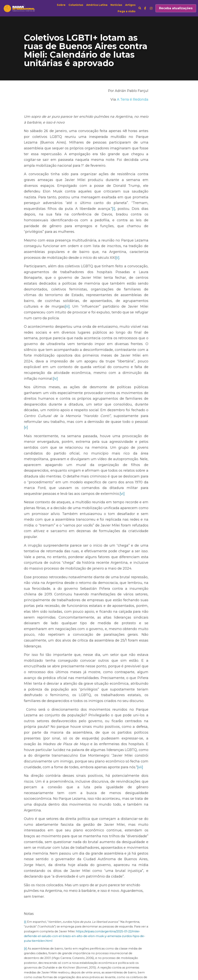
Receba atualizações (176, 8)
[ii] (32, 240)
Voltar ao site (34, 957)
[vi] (143, 430)
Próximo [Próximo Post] (108, 935)
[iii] (143, 278)
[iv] (92, 338)
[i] (58, 197)
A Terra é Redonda (158, 99)
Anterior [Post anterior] (31, 935)
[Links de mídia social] (145, 8)
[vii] (159, 663)
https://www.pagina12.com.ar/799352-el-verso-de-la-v (62, 870)
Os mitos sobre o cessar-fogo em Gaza (61, 942)
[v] (128, 376)
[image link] (20, 8)
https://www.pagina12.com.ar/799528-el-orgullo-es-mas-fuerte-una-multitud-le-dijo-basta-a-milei (98, 898)
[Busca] (140, 8)
